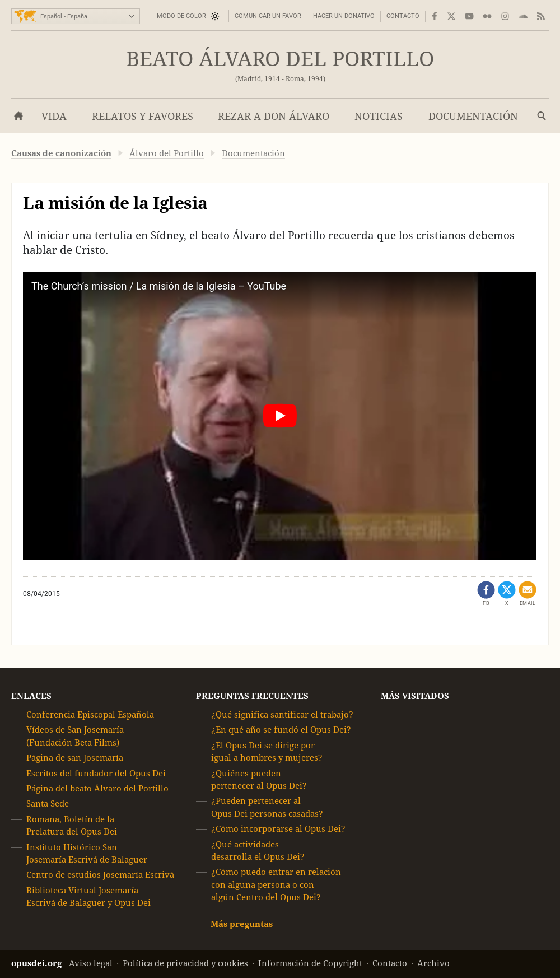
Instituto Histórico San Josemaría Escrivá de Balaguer (87, 853)
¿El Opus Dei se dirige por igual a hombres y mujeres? (267, 751)
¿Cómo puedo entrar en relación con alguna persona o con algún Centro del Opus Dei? (276, 885)
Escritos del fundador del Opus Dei (96, 773)
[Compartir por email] (528, 594)
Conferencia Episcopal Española (90, 714)
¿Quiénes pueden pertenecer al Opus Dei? (259, 779)
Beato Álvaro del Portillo (280, 59)
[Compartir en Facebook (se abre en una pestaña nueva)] (486, 594)
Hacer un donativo (344, 16)
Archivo (433, 963)
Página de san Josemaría (75, 758)
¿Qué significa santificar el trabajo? (282, 714)
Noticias (379, 116)
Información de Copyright (310, 963)
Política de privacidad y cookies (185, 963)
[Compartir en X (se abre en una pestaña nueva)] (507, 594)
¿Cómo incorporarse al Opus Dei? (278, 829)
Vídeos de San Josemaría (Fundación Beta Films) (75, 736)
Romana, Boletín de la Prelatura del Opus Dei (72, 825)
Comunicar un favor (268, 16)
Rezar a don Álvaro (274, 116)
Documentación (473, 116)
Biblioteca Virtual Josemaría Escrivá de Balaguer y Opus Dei (88, 896)
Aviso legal (91, 963)
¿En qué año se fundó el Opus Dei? (281, 730)
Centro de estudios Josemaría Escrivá (100, 875)
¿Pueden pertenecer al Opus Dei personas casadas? (267, 807)
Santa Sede (48, 804)
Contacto (403, 16)
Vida (54, 116)
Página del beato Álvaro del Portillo (97, 788)
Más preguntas (242, 924)
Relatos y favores (143, 116)
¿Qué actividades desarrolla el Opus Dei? (258, 851)
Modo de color (181, 16)
